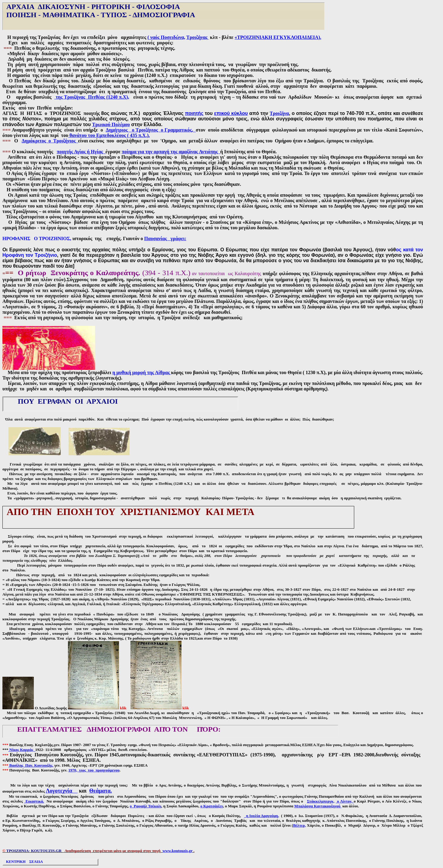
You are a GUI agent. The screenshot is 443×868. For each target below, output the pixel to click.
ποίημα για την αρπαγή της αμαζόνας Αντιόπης (171, 152)
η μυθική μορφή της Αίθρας (142, 372)
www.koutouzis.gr (177, 851)
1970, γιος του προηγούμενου (94, 770)
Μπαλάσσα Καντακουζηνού (318, 806)
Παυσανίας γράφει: (165, 238)
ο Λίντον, (345, 801)
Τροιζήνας (197, 37)
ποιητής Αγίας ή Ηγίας (81, 152)
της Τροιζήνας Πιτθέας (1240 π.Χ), (92, 97)
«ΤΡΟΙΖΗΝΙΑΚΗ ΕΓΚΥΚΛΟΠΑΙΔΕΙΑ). (278, 37)
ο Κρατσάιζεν (212, 806)
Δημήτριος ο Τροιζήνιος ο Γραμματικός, (150, 130)
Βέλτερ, (299, 825)
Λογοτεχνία (62, 791)
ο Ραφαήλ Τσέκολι (146, 806)
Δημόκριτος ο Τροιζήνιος (50, 141)
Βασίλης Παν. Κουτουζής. (31, 765)
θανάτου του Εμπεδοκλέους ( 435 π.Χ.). (109, 135)
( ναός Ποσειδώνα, (166, 37)
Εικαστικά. (35, 801)
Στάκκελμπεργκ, (321, 801)
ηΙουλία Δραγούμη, (262, 816)
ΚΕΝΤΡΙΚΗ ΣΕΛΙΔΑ (24, 862)
